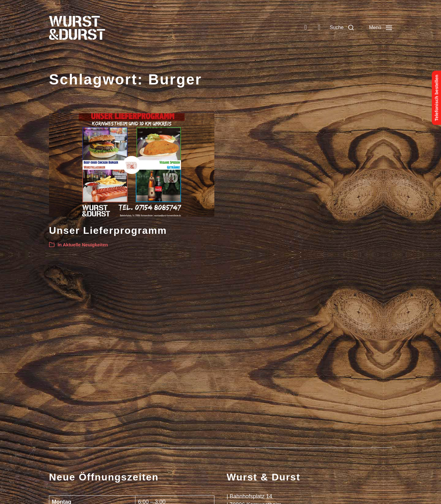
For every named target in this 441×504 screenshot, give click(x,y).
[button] (342, 28)
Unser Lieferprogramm (108, 230)
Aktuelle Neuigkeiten (85, 245)
